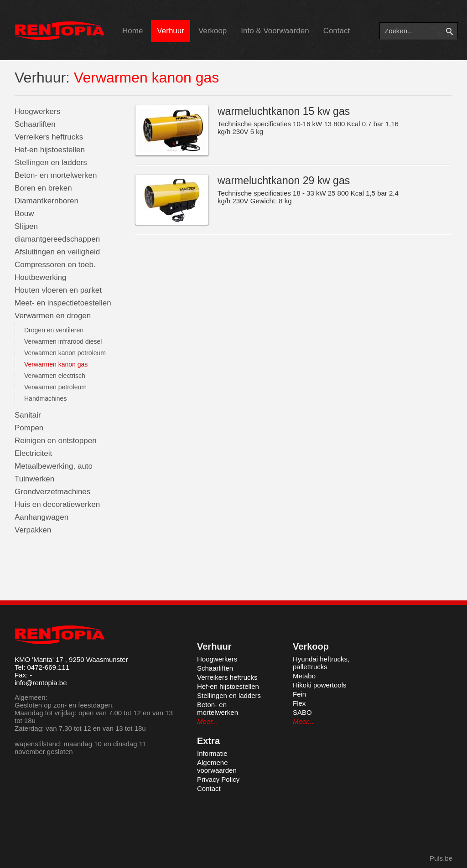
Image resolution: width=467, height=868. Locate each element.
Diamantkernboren (47, 201)
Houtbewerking (40, 277)
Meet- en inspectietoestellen (63, 303)
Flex (299, 703)
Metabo (304, 676)
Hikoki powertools (320, 685)
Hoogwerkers (37, 111)
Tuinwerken (34, 479)
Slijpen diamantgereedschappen (57, 233)
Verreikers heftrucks (49, 137)
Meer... (208, 721)
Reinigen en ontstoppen (56, 441)
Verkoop (213, 31)
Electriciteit (33, 453)
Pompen (29, 428)
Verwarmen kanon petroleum (65, 353)
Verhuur (171, 31)
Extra (208, 741)
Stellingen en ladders (51, 163)
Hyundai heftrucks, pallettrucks (321, 663)
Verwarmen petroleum (55, 387)
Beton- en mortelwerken (56, 175)
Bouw (24, 214)
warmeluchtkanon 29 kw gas (284, 181)
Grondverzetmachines (52, 492)
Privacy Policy (218, 779)
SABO (302, 712)
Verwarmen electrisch (55, 376)
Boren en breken (43, 188)
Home (132, 31)
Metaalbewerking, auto (54, 466)
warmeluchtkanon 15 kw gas (284, 111)
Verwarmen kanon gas (56, 364)
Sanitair (28, 415)
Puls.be (441, 858)
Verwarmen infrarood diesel (63, 341)
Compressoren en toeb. (55, 265)
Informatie (212, 753)
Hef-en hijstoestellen (50, 150)
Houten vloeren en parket (58, 290)
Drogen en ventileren (54, 330)
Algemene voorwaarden (217, 766)
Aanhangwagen (42, 517)
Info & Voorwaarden (275, 31)
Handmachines (45, 398)
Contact (337, 31)
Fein (299, 694)
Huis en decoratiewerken (57, 504)
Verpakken (33, 530)
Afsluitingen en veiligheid (57, 252)
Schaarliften (35, 124)
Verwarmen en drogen (53, 316)
